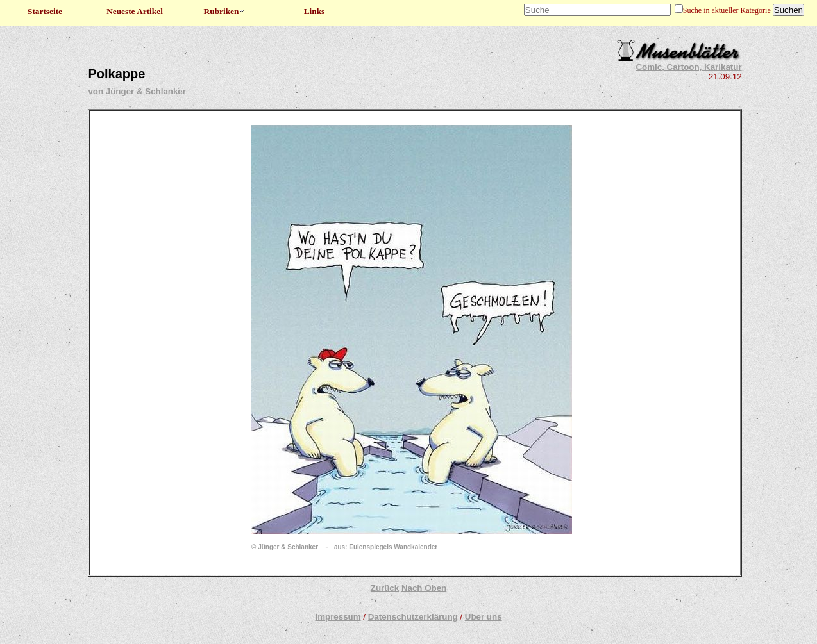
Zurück (385, 588)
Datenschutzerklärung (413, 617)
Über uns (484, 617)
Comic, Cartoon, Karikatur (688, 67)
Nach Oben (424, 588)
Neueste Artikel (135, 11)
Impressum (338, 617)
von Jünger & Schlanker (137, 91)
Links (315, 11)
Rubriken (225, 11)
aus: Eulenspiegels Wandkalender (386, 547)
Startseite (45, 11)
